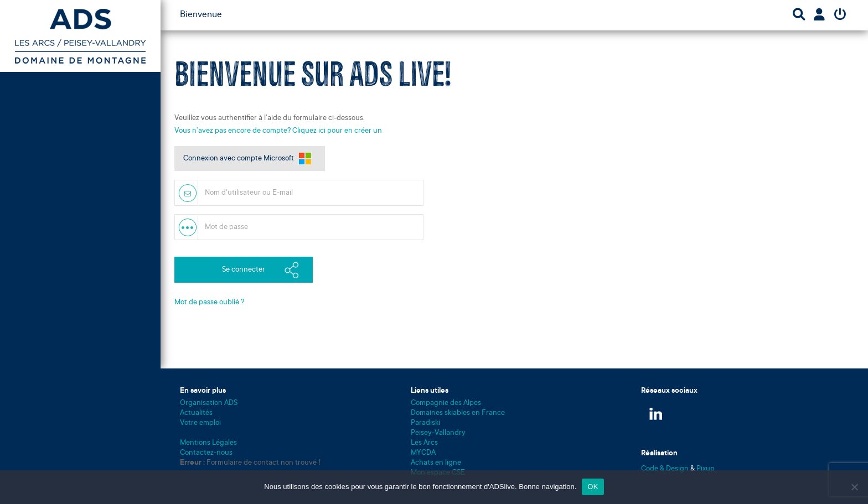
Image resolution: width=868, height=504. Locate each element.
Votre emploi (200, 423)
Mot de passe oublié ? (209, 302)
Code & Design (666, 469)
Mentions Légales (208, 443)
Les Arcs (424, 443)
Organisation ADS (209, 403)
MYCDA (423, 453)
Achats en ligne (436, 463)
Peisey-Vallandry (438, 433)
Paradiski (425, 423)
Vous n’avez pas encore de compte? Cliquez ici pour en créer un (278, 131)
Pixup (706, 469)
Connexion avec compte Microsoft (239, 159)
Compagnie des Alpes (446, 403)
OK (593, 487)
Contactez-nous (206, 453)
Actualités (196, 413)
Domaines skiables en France (458, 413)
